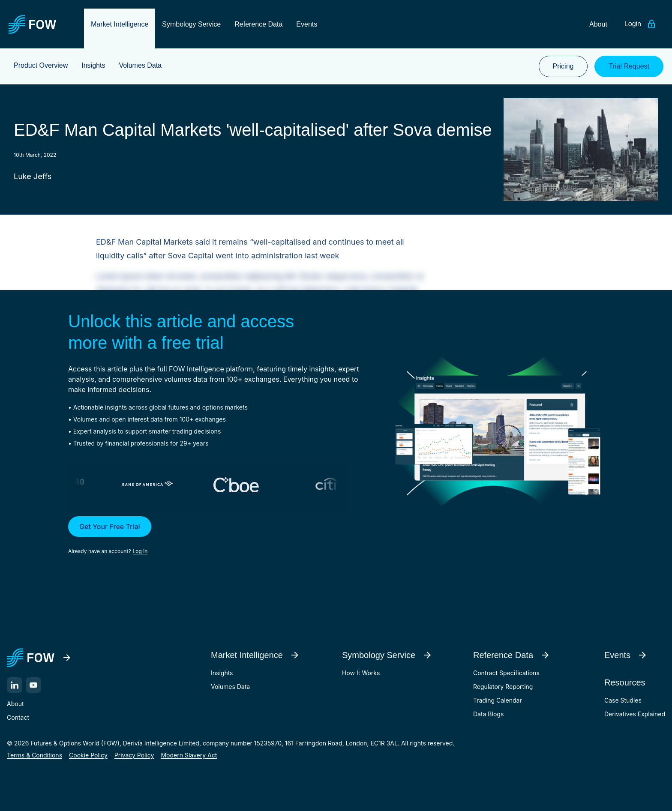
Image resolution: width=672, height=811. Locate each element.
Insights (222, 673)
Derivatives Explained (635, 714)
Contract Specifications (506, 673)
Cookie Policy (88, 755)
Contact (18, 717)
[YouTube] (33, 685)
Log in (140, 551)
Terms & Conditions (34, 755)
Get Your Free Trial (110, 527)
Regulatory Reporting (503, 687)
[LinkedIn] (15, 685)
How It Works (361, 673)
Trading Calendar (498, 700)
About (15, 704)
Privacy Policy (134, 755)
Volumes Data (230, 687)
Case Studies (623, 700)
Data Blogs (488, 714)
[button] (219, 536)
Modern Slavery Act (189, 755)
